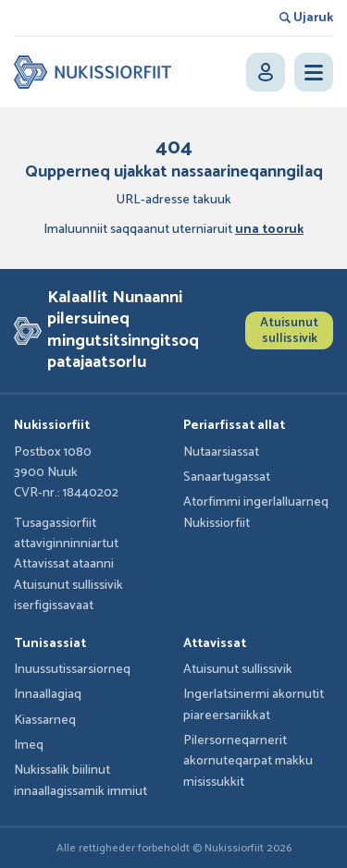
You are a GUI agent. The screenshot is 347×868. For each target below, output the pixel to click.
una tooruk (269, 230)
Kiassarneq (45, 721)
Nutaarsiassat (221, 452)
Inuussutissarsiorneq (72, 670)
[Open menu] (314, 72)
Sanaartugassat (227, 477)
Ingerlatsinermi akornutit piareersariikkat (254, 705)
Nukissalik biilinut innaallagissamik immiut (81, 781)
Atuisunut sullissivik (289, 331)
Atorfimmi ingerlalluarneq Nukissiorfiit (256, 513)
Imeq (29, 746)
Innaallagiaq (48, 695)
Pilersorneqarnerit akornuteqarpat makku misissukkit (248, 762)
